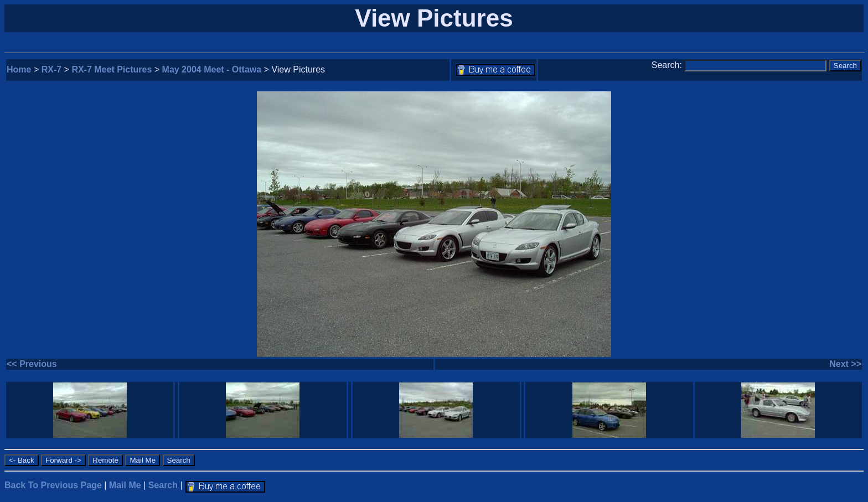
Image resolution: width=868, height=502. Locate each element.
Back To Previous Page (53, 485)
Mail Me (125, 485)
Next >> (845, 364)
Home (19, 69)
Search (163, 485)
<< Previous (32, 364)
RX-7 (51, 69)
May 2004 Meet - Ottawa (212, 69)
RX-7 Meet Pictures (112, 69)
